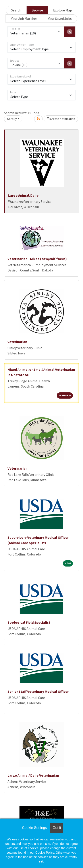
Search (16, 10)
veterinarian (17, 342)
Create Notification (61, 119)
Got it (57, 828)
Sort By (12, 119)
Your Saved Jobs (60, 19)
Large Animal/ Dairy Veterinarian (33, 775)
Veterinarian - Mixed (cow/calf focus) (37, 259)
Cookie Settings (34, 828)
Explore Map (63, 10)
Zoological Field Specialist (29, 622)
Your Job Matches (24, 19)
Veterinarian (17, 468)
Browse (37, 10)
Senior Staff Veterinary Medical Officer (38, 691)
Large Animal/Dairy (23, 195)
